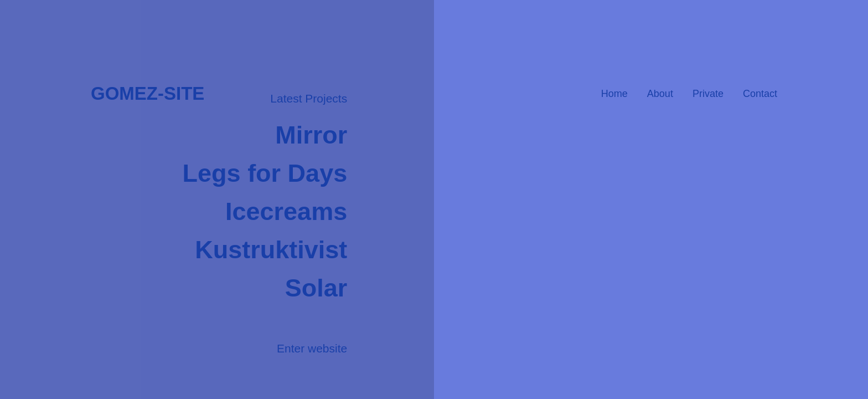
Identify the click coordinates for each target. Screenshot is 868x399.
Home (614, 94)
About (660, 94)
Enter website (312, 348)
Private (708, 94)
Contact (760, 94)
